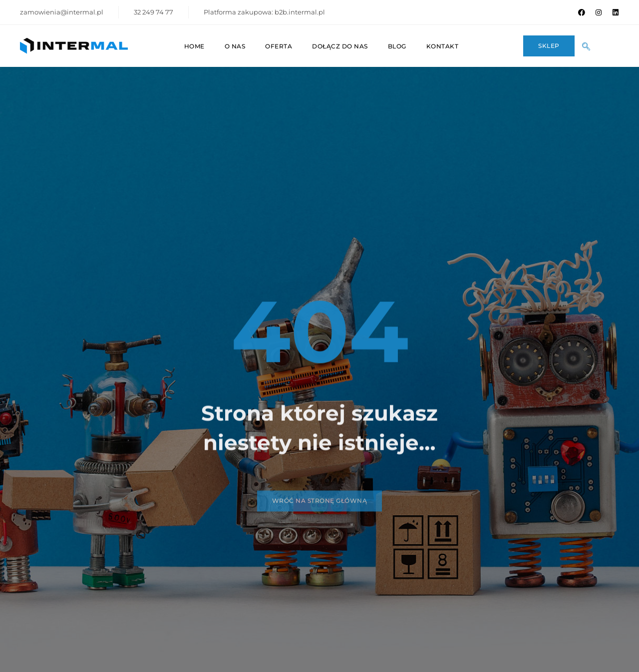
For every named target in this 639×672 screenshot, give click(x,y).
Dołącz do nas (340, 46)
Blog (397, 46)
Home (194, 46)
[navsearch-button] (590, 46)
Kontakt (443, 46)
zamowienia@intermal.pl (62, 12)
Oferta (279, 46)
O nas (235, 46)
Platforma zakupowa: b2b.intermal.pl (264, 12)
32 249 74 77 (154, 12)
